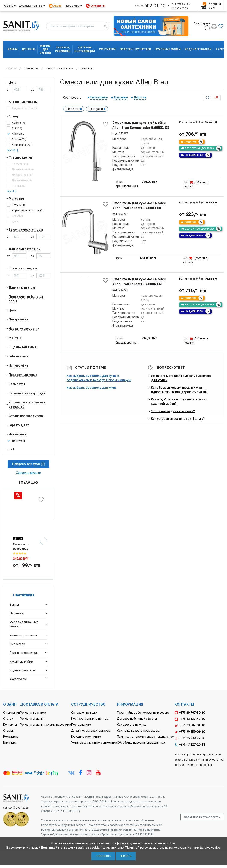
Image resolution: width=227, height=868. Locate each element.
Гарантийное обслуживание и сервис (143, 713)
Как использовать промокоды (138, 731)
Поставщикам (81, 725)
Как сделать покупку (132, 725)
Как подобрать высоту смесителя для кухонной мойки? (179, 402)
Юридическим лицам (86, 737)
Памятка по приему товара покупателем (146, 737)
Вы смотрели (202, 26)
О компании (12, 713)
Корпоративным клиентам (90, 719)
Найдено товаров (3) (28, 464)
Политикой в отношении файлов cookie (70, 848)
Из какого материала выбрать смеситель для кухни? (181, 378)
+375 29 (190, 713)
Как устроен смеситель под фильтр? (178, 419)
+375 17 (190, 745)
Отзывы (9, 731)
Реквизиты (11, 737)
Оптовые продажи (84, 713)
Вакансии (10, 743)
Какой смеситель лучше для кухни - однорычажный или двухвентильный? (179, 390)
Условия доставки (33, 713)
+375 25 (190, 738)
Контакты (10, 725)
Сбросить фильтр (28, 473)
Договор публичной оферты (137, 719)
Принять (126, 856)
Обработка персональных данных (141, 743)
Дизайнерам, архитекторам (91, 731)
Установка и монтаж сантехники (94, 743)
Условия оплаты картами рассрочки (46, 725)
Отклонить (103, 856)
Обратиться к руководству (202, 817)
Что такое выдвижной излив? (173, 411)
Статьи (8, 719)
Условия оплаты (32, 719)
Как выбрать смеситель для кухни (92, 388)
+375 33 (190, 719)
